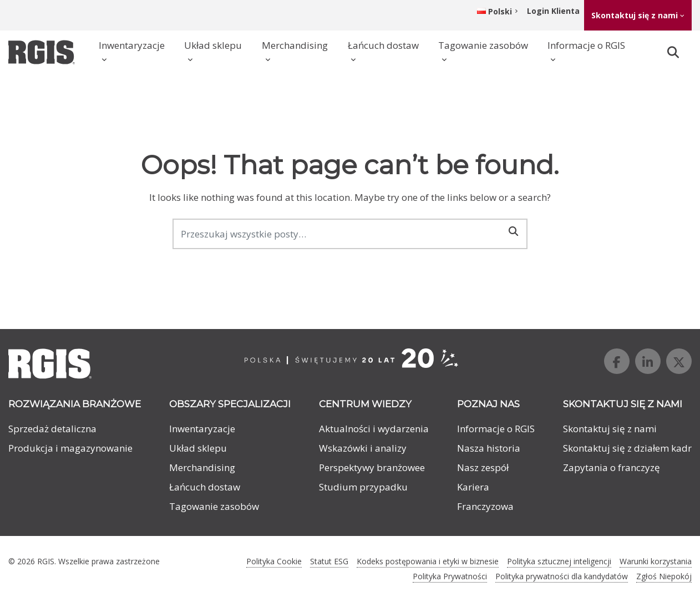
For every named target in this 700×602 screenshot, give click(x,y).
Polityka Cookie (274, 561)
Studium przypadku (363, 487)
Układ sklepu (213, 45)
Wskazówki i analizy (363, 448)
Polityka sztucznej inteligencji (559, 561)
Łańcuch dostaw (383, 45)
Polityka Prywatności (450, 576)
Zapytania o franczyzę (612, 467)
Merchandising (295, 45)
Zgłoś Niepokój (664, 576)
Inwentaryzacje (132, 45)
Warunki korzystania (656, 561)
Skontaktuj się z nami (635, 15)
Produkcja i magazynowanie (70, 448)
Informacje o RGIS (586, 45)
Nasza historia (489, 448)
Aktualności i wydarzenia (374, 429)
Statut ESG (329, 561)
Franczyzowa (485, 506)
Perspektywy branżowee (372, 467)
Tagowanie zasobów (483, 45)
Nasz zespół (483, 467)
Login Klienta (553, 11)
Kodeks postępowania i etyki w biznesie (428, 561)
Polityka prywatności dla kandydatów (562, 576)
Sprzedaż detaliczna (52, 429)
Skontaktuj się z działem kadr (627, 448)
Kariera (473, 487)
